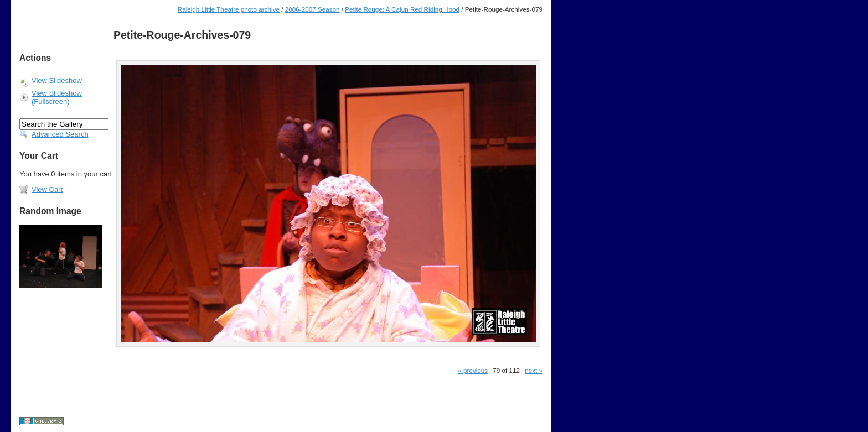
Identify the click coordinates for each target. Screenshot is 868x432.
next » (534, 370)
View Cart (47, 189)
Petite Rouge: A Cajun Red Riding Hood (402, 9)
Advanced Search (60, 134)
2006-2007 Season (312, 9)
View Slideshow (57, 80)
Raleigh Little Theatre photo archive (229, 9)
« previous (473, 370)
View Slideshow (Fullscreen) (57, 97)
